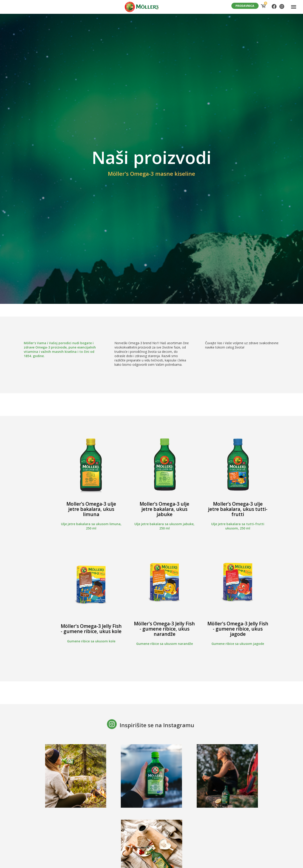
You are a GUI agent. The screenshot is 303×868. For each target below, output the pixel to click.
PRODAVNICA (245, 6)
